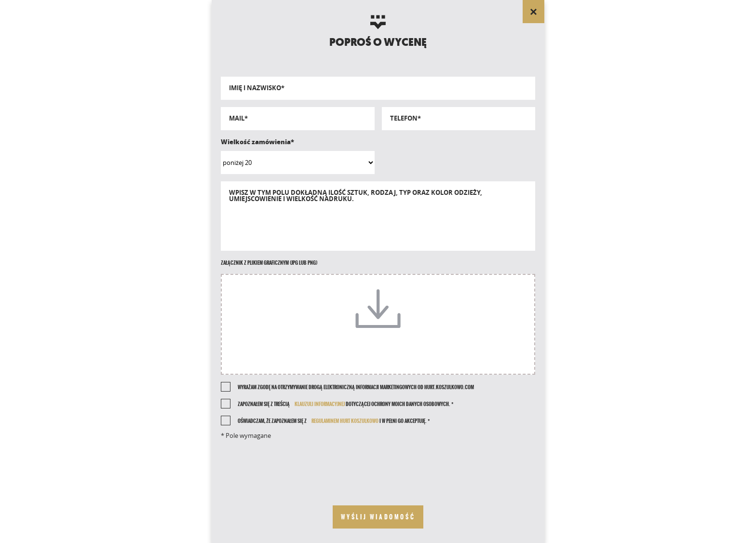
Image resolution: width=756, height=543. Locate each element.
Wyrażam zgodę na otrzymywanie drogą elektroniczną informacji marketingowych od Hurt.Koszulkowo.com (356, 387)
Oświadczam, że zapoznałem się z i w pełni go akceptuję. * (334, 421)
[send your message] (378, 517)
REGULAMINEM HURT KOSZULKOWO (345, 421)
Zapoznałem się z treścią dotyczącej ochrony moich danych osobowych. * (345, 404)
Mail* (238, 118)
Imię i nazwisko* (257, 88)
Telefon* (405, 118)
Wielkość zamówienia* (257, 142)
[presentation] (378, 465)
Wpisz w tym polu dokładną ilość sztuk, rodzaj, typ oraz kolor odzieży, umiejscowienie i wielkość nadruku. (356, 196)
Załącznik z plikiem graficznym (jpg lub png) (269, 263)
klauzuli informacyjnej (320, 404)
